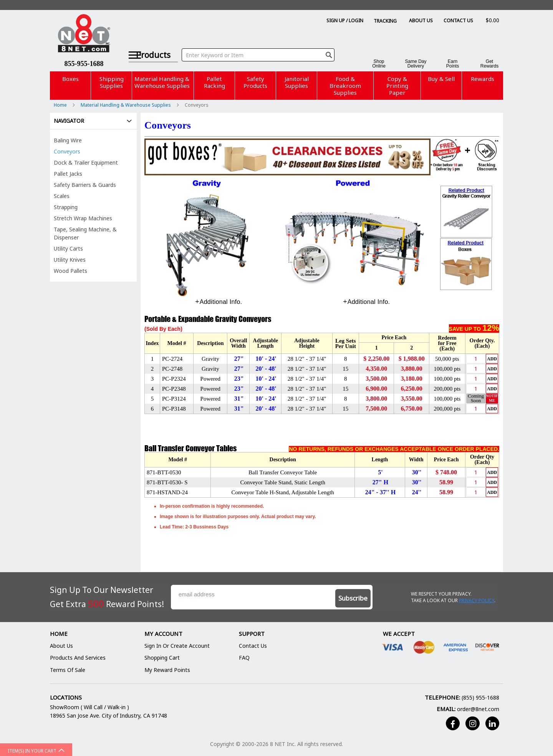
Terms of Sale (68, 670)
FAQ (244, 658)
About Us (421, 21)
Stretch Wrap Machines (83, 218)
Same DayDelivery (416, 64)
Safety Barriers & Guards (85, 185)
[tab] (218, 302)
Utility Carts (68, 248)
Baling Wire (68, 140)
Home (61, 105)
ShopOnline (379, 64)
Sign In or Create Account (177, 646)
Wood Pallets (70, 271)
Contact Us (458, 21)
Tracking (385, 21)
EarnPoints (453, 64)
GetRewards (489, 64)
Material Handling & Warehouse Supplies (126, 105)
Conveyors (67, 151)
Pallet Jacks (68, 174)
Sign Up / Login (345, 21)
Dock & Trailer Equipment (86, 163)
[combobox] (262, 45)
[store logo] (84, 35)
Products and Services (78, 658)
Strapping (66, 207)
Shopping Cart (162, 658)
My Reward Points (167, 670)
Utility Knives (70, 260)
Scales (62, 196)
